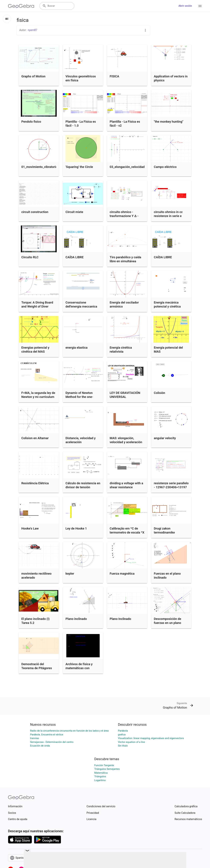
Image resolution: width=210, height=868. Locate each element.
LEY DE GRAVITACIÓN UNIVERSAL (125, 395)
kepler (70, 574)
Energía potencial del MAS (168, 350)
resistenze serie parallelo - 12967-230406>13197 (171, 485)
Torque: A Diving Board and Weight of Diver (37, 305)
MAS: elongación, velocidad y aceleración (126, 440)
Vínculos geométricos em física (81, 78)
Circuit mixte (74, 212)
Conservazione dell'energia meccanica (81, 305)
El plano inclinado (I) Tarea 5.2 (35, 621)
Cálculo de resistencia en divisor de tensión (83, 485)
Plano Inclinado (120, 619)
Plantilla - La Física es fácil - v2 (125, 124)
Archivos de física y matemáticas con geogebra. (79, 668)
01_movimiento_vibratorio (39, 167)
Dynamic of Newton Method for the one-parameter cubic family (81, 397)
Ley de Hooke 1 (76, 529)
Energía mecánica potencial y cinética (167, 305)
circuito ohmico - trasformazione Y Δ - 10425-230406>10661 (125, 216)
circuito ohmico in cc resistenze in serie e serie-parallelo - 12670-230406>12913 (170, 218)
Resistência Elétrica (35, 483)
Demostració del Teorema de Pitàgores (37, 666)
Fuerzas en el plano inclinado (167, 576)
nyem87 (33, 30)
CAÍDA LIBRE (74, 257)
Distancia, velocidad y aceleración (80, 440)
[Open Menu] (200, 6)
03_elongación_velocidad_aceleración (136, 167)
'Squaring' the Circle (79, 167)
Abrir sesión (185, 6)
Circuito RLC (30, 257)
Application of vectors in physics (171, 78)
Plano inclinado (76, 619)
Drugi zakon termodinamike (164, 531)
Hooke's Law (30, 529)
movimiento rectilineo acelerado (36, 576)
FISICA (114, 76)
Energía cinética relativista (121, 350)
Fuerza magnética (122, 574)
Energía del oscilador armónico (124, 305)
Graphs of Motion (33, 76)
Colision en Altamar (35, 438)
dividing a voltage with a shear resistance (126, 485)
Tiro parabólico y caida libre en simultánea (125, 259)
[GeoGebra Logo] (21, 6)
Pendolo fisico (31, 122)
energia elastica (76, 348)
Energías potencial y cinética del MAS (35, 350)
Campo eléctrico (165, 167)
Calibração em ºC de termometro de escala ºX (127, 531)
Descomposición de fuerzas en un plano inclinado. (167, 623)
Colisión (159, 393)
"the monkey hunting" (169, 122)
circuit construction (35, 212)
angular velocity (165, 438)
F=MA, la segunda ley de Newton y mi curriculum (38, 395)
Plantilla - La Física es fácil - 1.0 (81, 124)
